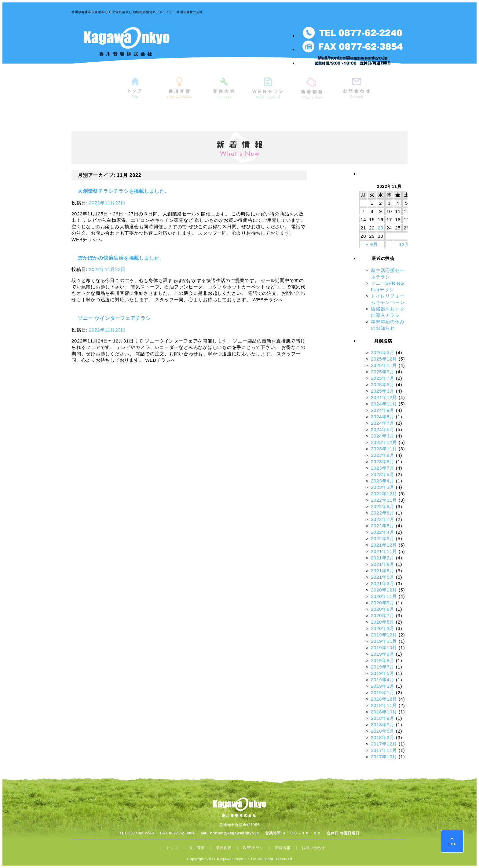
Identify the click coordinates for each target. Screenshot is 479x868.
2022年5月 (383, 526)
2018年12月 (384, 699)
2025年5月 (383, 385)
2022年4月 (383, 532)
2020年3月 (383, 628)
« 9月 (372, 244)
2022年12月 (384, 494)
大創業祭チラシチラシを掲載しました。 (124, 191)
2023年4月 (383, 481)
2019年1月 (383, 692)
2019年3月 (383, 686)
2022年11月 (384, 500)
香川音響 (197, 848)
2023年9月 (383, 455)
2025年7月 (383, 378)
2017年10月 (384, 757)
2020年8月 (383, 609)
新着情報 (283, 848)
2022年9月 (383, 506)
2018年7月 (383, 725)
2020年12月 (384, 590)
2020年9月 (383, 603)
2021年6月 (383, 571)
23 (381, 228)
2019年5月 (383, 673)
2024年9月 (383, 410)
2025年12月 (384, 359)
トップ (172, 848)
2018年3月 (383, 737)
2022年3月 (383, 538)
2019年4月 (383, 680)
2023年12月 (384, 442)
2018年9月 (383, 718)
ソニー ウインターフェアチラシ (114, 318)
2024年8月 (383, 417)
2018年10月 (384, 712)
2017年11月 (384, 750)
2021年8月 (383, 564)
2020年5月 (383, 622)
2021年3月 (383, 583)
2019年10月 (384, 648)
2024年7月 (383, 423)
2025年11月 (384, 365)
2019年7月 (383, 667)
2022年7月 (383, 519)
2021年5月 (383, 577)
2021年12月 (384, 545)
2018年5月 (383, 731)
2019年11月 (384, 641)
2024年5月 (383, 429)
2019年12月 (384, 635)
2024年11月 (384, 404)
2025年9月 (383, 372)
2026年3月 (383, 352)
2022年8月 (383, 513)
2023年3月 (383, 487)
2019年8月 (383, 660)
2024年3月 (383, 436)
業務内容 (224, 848)
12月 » (407, 244)
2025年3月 (383, 391)
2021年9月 (383, 558)
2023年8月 (383, 461)
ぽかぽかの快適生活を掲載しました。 (121, 258)
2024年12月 (384, 397)
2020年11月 (384, 596)
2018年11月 (384, 705)
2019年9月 (383, 654)
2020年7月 (383, 615)
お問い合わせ (313, 848)
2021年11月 (384, 551)
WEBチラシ (253, 848)
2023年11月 (384, 449)
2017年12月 (384, 744)
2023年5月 (383, 474)
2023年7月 (383, 468)
